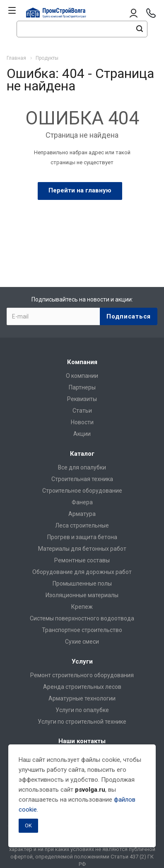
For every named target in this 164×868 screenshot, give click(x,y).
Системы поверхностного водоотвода (82, 618)
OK (28, 825)
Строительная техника (82, 479)
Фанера (82, 502)
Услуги (82, 661)
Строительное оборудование (82, 491)
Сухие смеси (82, 642)
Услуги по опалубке (82, 710)
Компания (82, 362)
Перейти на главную (80, 190)
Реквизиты (82, 399)
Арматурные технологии (82, 698)
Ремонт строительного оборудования (82, 675)
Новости (82, 422)
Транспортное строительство (82, 630)
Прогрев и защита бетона (82, 537)
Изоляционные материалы (82, 595)
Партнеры (82, 387)
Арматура (82, 514)
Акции (82, 434)
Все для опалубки (82, 467)
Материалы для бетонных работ (82, 549)
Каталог (82, 454)
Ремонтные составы (82, 560)
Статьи (82, 411)
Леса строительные (82, 525)
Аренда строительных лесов (82, 687)
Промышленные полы (82, 584)
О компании (82, 376)
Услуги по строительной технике (82, 722)
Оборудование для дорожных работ (82, 572)
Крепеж (82, 607)
